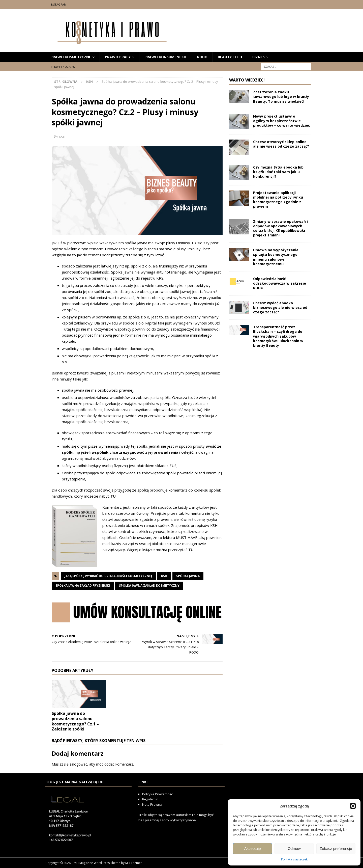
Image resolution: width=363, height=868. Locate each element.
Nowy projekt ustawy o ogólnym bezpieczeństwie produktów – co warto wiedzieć (281, 121)
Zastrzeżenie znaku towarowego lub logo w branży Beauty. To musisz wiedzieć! (281, 97)
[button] (353, 806)
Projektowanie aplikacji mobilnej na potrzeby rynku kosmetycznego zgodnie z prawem (278, 200)
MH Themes (134, 863)
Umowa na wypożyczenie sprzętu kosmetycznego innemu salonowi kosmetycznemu (276, 257)
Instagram (58, 4)
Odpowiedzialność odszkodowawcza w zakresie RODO (280, 283)
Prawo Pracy (118, 57)
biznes (259, 57)
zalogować (78, 764)
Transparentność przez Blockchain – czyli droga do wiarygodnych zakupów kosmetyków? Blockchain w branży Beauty (278, 336)
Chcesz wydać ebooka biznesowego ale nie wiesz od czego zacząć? (280, 307)
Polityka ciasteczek (294, 859)
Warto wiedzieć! (247, 80)
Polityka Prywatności (158, 794)
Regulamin (150, 799)
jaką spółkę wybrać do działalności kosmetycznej (108, 576)
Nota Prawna (152, 804)
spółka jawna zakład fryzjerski (83, 586)
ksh (164, 576)
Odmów (294, 848)
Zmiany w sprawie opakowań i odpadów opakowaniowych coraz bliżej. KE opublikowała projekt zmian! (280, 228)
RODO (202, 57)
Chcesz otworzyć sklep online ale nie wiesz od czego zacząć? (281, 144)
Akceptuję (253, 848)
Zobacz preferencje (336, 848)
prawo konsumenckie (166, 57)
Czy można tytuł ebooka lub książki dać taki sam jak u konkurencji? (278, 172)
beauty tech (230, 57)
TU (113, 496)
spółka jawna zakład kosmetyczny (149, 586)
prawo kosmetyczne (71, 57)
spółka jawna (188, 576)
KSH (62, 137)
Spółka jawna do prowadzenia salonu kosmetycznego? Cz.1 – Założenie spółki (75, 721)
